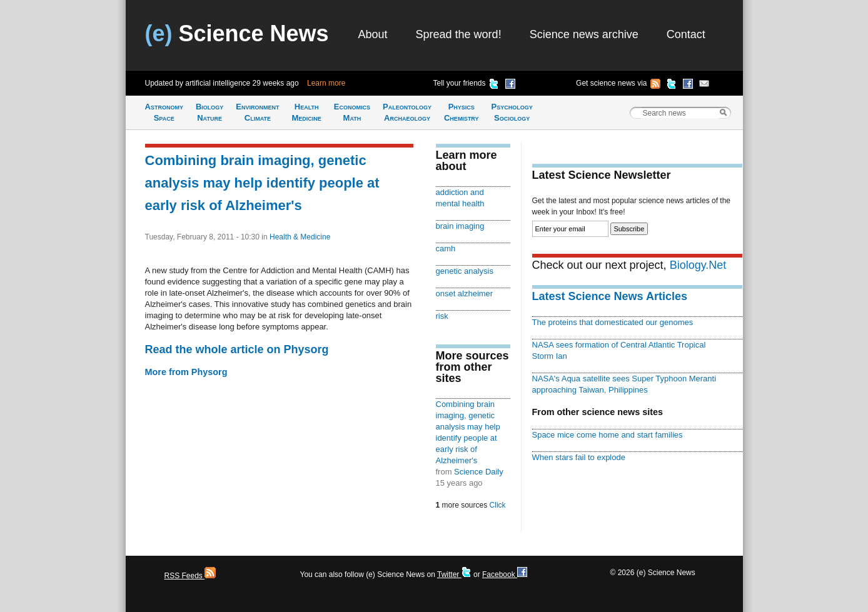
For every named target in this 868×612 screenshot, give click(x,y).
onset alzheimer (465, 293)
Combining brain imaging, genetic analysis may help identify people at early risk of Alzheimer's (262, 183)
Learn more (326, 83)
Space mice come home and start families (608, 435)
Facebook (505, 574)
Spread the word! (459, 34)
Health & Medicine (300, 237)
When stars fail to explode (579, 457)
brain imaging (460, 226)
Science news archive (584, 34)
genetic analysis (465, 271)
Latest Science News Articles (610, 296)
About (373, 34)
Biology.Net (698, 265)
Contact (686, 34)
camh (446, 248)
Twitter (454, 574)
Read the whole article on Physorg (237, 349)
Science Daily (479, 472)
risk (442, 316)
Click (498, 505)
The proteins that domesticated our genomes (613, 322)
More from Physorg (186, 372)
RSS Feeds (190, 576)
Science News (237, 33)
